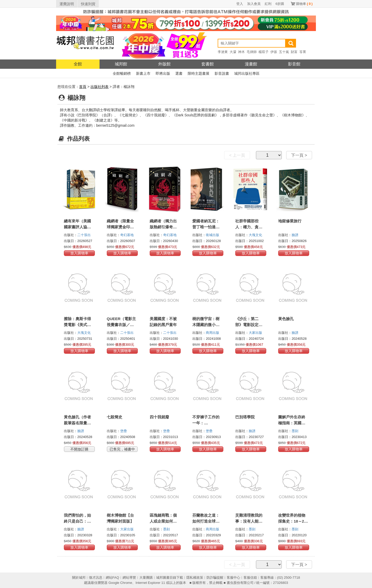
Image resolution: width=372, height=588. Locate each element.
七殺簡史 (115, 417)
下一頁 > (299, 155)
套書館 (208, 64)
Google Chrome (120, 583)
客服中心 (233, 578)
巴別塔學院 (245, 417)
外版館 (164, 64)
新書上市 (143, 73)
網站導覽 (129, 578)
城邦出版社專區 (247, 73)
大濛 (233, 52)
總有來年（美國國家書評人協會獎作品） (77, 227)
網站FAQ (112, 578)
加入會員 (254, 4)
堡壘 (124, 431)
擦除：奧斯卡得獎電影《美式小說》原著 (77, 325)
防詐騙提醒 (215, 578)
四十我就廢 (159, 417)
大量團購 (146, 578)
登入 (240, 4)
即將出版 (163, 73)
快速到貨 (88, 4)
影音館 (294, 64)
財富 (294, 52)
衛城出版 (212, 235)
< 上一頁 (237, 155)
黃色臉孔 (286, 319)
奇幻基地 (127, 235)
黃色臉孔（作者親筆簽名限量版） (77, 423)
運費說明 (67, 4)
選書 (179, 73)
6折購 (280, 4)
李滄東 (223, 52)
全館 (78, 64)
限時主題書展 (199, 73)
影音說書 (222, 73)
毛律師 (252, 52)
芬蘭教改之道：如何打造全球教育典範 (206, 521)
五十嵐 (284, 52)
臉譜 (295, 235)
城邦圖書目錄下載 (170, 578)
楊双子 (264, 52)
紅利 (268, 4)
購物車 (304, 4)
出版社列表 (100, 87)
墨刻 (295, 431)
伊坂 (274, 52)
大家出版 (255, 333)
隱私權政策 (195, 578)
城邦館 (121, 64)
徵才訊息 (96, 578)
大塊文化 (255, 235)
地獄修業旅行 (290, 221)
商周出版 (212, 333)
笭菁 (303, 52)
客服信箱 (250, 578)
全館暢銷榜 (122, 73)
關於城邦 (79, 578)
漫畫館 (251, 64)
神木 (241, 52)
